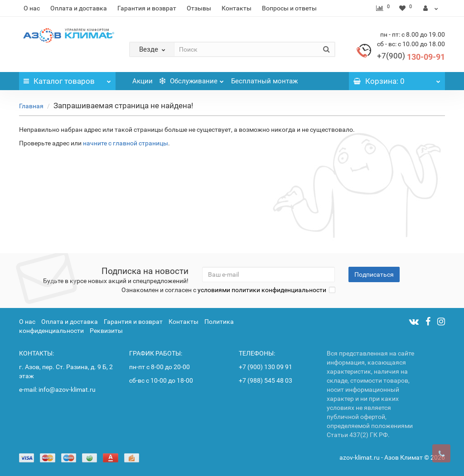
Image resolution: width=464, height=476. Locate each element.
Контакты (237, 8)
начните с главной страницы (126, 143)
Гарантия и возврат (147, 8)
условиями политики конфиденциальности (262, 290)
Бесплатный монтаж (264, 81)
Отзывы (199, 8)
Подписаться (374, 274)
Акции (143, 81)
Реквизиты (106, 331)
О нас (32, 8)
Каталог (67, 79)
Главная (31, 106)
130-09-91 (411, 57)
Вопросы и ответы (289, 8)
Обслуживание (192, 79)
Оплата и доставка (79, 8)
